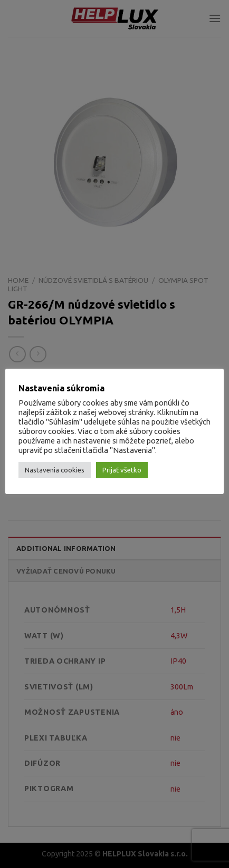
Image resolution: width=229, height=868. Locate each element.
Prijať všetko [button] (122, 470)
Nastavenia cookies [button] (55, 470)
